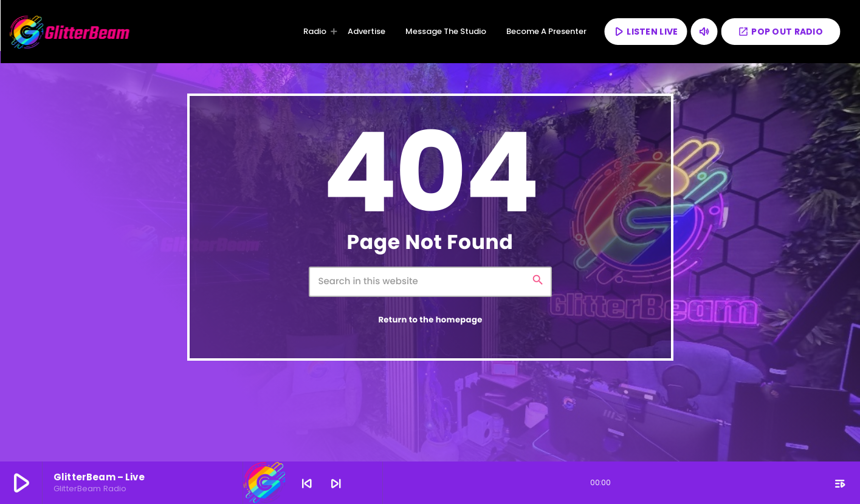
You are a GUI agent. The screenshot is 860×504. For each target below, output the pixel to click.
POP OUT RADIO (780, 32)
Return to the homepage (430, 320)
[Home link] (70, 32)
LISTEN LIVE (645, 31)
